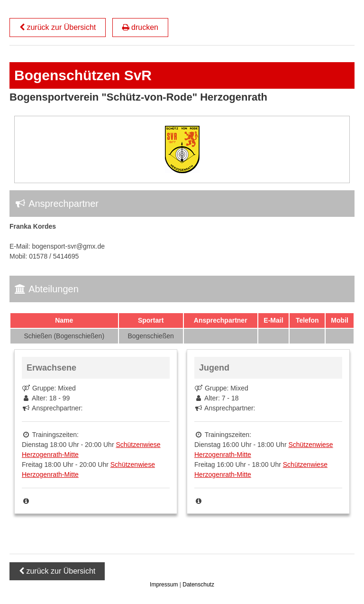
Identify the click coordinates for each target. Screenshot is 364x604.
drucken (140, 27)
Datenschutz (198, 585)
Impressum (165, 585)
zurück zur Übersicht (58, 27)
